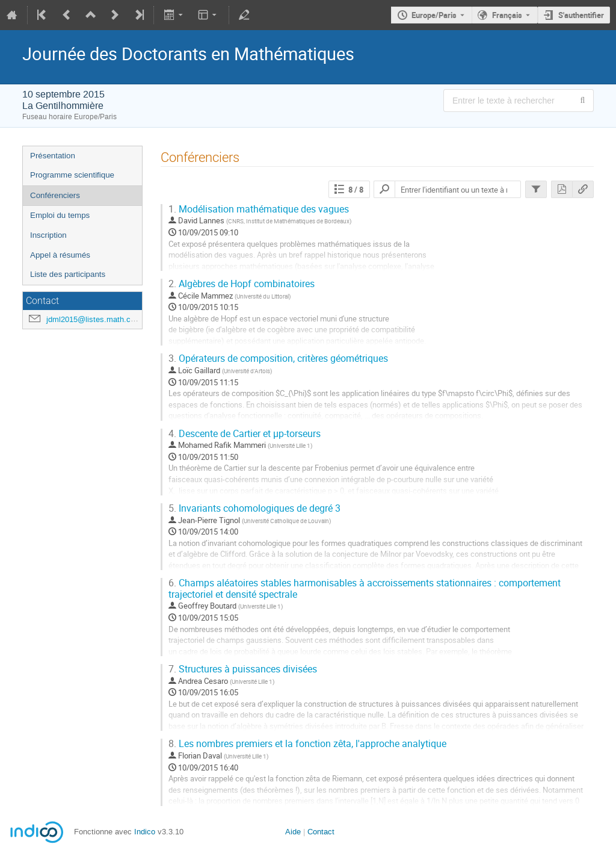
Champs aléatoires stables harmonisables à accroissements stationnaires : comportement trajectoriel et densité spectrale (365, 589)
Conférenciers (55, 195)
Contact (321, 832)
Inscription (48, 235)
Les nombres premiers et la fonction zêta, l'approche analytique (307, 744)
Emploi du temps (60, 215)
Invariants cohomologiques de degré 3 (254, 508)
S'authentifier (581, 15)
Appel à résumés (60, 255)
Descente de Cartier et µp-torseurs (245, 434)
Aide (293, 832)
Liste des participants (68, 274)
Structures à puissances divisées (243, 669)
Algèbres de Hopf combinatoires (242, 284)
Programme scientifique (72, 175)
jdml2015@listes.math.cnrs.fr (97, 319)
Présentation (53, 156)
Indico (145, 832)
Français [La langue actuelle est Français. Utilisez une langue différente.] (507, 15)
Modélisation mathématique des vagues (259, 209)
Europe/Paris (434, 15)
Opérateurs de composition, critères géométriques (278, 358)
